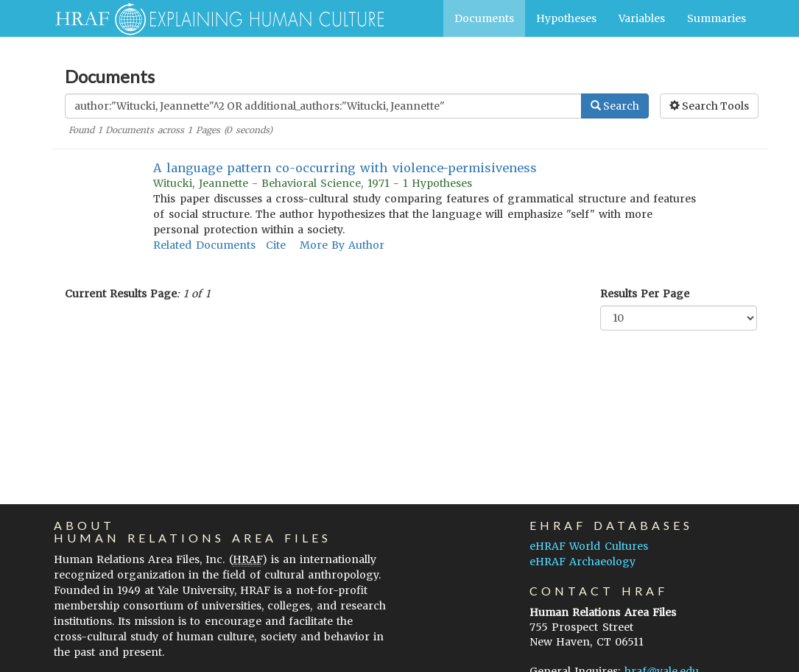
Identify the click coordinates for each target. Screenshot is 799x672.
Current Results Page (121, 294)
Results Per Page (645, 294)
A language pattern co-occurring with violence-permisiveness (345, 168)
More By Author (342, 245)
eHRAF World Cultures (588, 546)
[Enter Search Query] (323, 106)
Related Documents (204, 245)
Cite (276, 245)
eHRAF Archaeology (582, 562)
